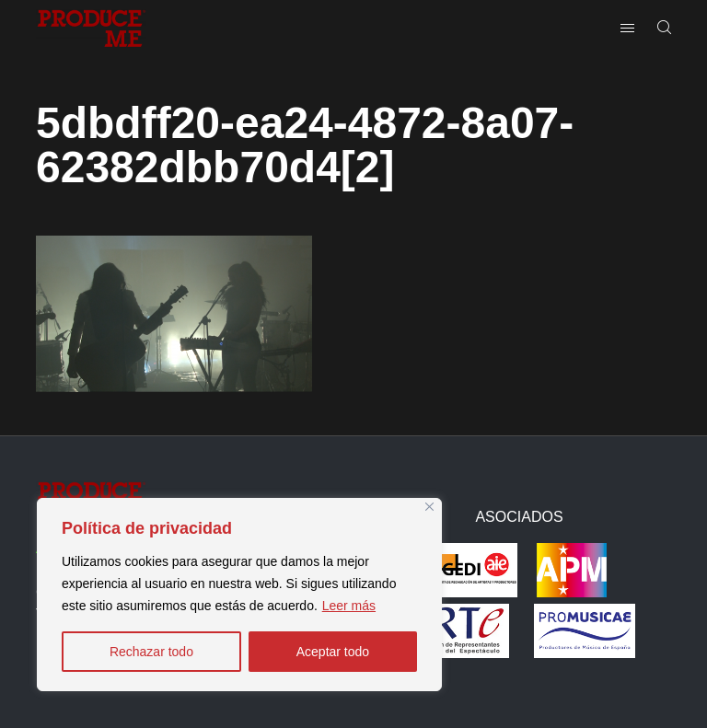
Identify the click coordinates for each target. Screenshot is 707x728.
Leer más (349, 606)
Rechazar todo (151, 652)
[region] (239, 595)
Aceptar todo (333, 652)
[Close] (429, 507)
